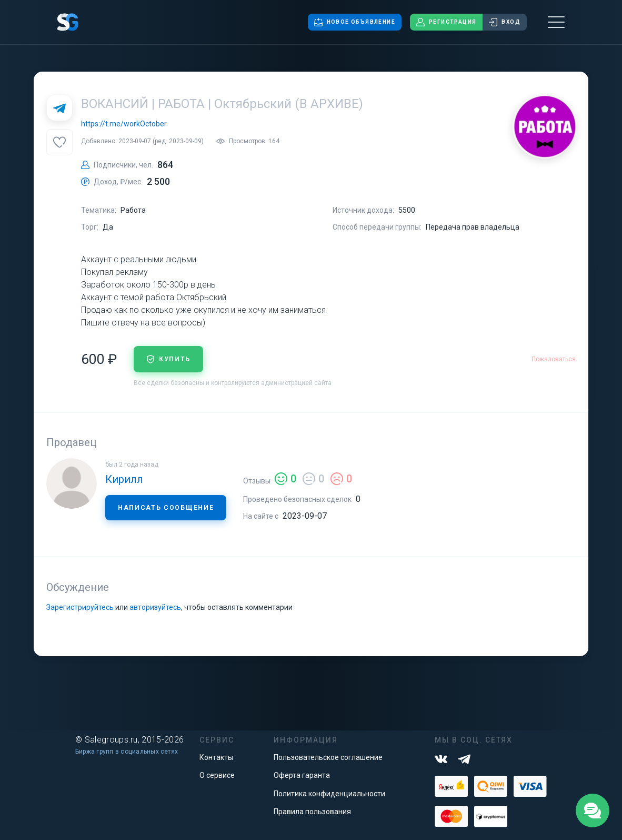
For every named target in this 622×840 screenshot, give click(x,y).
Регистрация (446, 22)
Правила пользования (312, 812)
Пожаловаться (554, 359)
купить (168, 359)
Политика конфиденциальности (329, 794)
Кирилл (124, 479)
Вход (505, 22)
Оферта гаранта (302, 775)
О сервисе (217, 775)
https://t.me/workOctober (124, 124)
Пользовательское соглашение (328, 757)
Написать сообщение (166, 508)
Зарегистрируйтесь (80, 607)
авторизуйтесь (155, 607)
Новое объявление (355, 22)
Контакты (216, 757)
